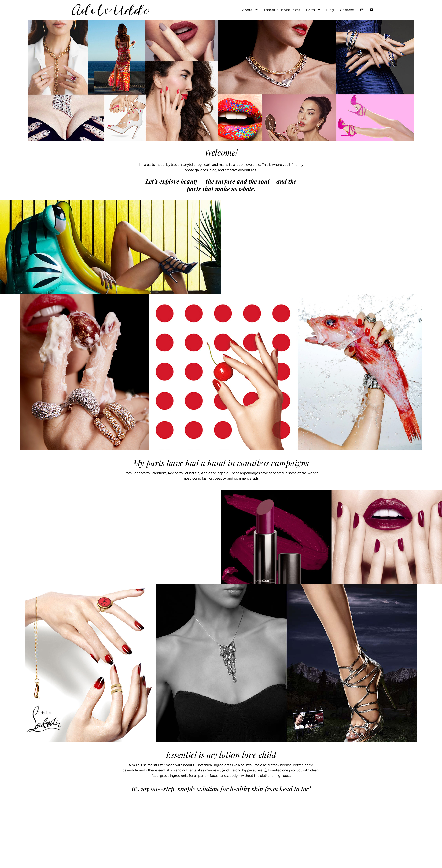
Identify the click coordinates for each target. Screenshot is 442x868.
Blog (330, 10)
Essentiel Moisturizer (282, 10)
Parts (313, 10)
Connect (347, 10)
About (250, 10)
